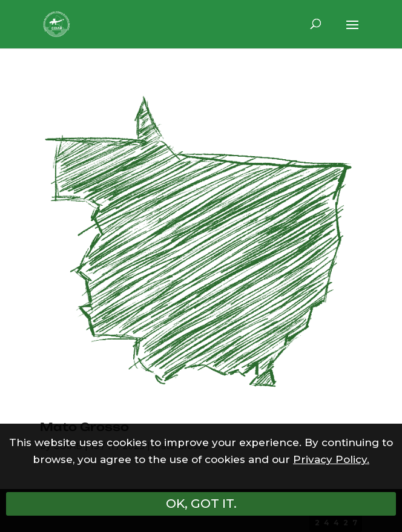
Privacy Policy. (331, 459)
